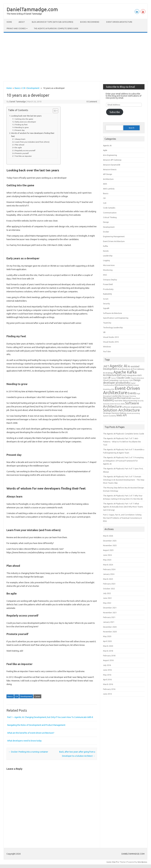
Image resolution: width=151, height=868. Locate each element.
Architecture (108, 179)
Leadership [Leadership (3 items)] (117, 396)
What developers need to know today (24, 741)
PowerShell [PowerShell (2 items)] (136, 398)
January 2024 (109, 574)
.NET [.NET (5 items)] (106, 366)
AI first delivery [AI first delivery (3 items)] (138, 369)
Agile (105, 150)
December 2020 (110, 627)
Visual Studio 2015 (111, 342)
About (22, 22)
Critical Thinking (110, 217)
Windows (107, 347)
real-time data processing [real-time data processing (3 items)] (126, 401)
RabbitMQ (107, 294)
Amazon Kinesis (110, 169)
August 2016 (108, 660)
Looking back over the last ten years (26, 116)
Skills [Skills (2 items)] (123, 404)
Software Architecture (113, 313)
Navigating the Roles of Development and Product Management (36, 725)
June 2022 (107, 598)
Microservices (109, 265)
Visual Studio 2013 (111, 337)
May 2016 (107, 675)
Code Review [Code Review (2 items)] (123, 380)
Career (37, 696)
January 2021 (109, 622)
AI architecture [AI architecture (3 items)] (124, 369)
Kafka (106, 246)
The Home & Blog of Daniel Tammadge (24, 14)
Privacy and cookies (16, 28)
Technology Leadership (113, 327)
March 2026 (108, 536)
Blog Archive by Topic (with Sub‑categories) (52, 22)
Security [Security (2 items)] (141, 401)
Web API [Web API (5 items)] (122, 415)
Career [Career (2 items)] (113, 378)
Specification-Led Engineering (116, 318)
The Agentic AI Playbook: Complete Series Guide (56, 28)
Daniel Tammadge (18, 102)
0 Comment (92, 102)
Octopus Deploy (110, 280)
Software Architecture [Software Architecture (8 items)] (121, 405)
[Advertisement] (75, 57)
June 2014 (107, 694)
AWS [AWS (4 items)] (119, 375)
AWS (105, 184)
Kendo (106, 251)
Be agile (19, 147)
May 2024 (107, 560)
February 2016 (109, 689)
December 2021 (110, 608)
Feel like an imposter (23, 156)
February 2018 (109, 656)
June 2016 (107, 670)
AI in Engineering (110, 155)
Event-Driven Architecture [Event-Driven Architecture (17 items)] (122, 390)
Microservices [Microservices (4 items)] (124, 398)
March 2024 (108, 565)
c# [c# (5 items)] (109, 378)
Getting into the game (24, 119)
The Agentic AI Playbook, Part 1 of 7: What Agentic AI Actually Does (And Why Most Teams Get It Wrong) (123, 507)
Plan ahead (20, 145)
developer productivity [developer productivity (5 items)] (116, 383)
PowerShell (108, 284)
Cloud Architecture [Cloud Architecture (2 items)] (137, 378)
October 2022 (109, 589)
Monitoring (108, 270)
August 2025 (108, 550)
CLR (105, 203)
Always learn (20, 139)
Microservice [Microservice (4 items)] (110, 398)
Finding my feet (21, 125)
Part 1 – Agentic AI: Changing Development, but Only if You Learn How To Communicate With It (50, 717)
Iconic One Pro (113, 862)
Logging (106, 260)
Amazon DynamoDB (112, 165)
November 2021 (110, 613)
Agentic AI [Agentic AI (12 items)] (118, 366)
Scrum (106, 299)
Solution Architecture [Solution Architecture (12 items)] (121, 410)
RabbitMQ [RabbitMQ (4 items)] (108, 400)
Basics (18, 88)
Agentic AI (107, 145)
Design (106, 222)
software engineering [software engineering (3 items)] (132, 407)
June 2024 (107, 555)
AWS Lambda (109, 189)
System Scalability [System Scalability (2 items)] (110, 416)
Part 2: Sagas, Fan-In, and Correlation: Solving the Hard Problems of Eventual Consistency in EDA (122, 518)
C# (24, 88)
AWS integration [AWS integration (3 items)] (130, 375)
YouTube (107, 351)
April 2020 (107, 641)
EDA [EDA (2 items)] (113, 389)
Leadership (108, 256)
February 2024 (109, 569)
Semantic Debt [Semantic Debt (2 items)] (108, 404)
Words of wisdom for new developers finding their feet (33, 135)
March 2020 (108, 646)
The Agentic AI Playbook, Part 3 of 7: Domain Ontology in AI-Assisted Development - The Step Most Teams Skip (124, 480)
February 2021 (109, 617)
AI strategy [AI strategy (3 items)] (108, 373)
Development (33, 88)
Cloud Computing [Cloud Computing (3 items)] (111, 380)
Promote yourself (22, 153)
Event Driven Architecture (119, 22)
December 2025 (110, 541)
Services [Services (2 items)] (117, 404)
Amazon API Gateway (112, 160)
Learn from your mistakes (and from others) (32, 142)
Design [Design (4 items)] (137, 380)
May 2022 (107, 603)
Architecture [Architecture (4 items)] (110, 375)
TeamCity (107, 323)
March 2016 (108, 684)
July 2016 (107, 665)
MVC (105, 275)
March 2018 (108, 651)
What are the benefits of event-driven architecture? (31, 733)
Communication (110, 213)
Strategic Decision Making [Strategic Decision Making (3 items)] (115, 413)
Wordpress (142, 862)
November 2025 (110, 545)
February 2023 (109, 584)
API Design (108, 174)
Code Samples (109, 208)
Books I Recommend (90, 22)
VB (104, 332)
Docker (106, 232)
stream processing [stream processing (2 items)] (133, 413)
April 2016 (107, 679)
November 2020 (110, 632)
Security (106, 304)
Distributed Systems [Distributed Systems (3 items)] (124, 385)
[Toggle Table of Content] (54, 111)
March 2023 (108, 579)
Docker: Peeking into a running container (28, 752)
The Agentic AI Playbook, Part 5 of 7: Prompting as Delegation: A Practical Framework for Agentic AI (123, 461)
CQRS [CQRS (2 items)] (131, 380)
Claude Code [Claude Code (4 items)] (123, 378)
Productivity (108, 289)
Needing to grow (22, 127)
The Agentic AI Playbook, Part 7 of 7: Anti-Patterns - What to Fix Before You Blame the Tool (122, 442)
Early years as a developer (26, 122)
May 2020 (107, 636)
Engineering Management (114, 236)
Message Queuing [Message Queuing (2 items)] (129, 396)
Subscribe (115, 112)
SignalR (106, 308)
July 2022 (107, 593)
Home (9, 22)
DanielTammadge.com (32, 9)
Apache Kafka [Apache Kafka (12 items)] (125, 372)
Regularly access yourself (25, 150)
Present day (20, 130)
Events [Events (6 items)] (132, 393)
